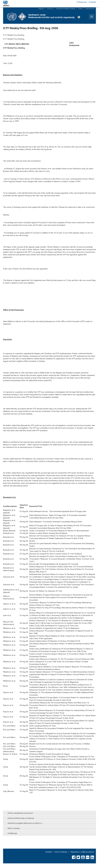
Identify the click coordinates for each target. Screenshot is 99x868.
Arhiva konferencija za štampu (21, 818)
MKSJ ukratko (14, 828)
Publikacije (12, 833)
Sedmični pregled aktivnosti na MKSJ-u (25, 823)
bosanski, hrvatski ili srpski (66, 9)
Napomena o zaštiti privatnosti (82, 852)
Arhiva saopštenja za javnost (20, 813)
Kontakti (49, 852)
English (41, 9)
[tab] (49, 813)
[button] (79, 17)
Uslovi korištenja (61, 852)
